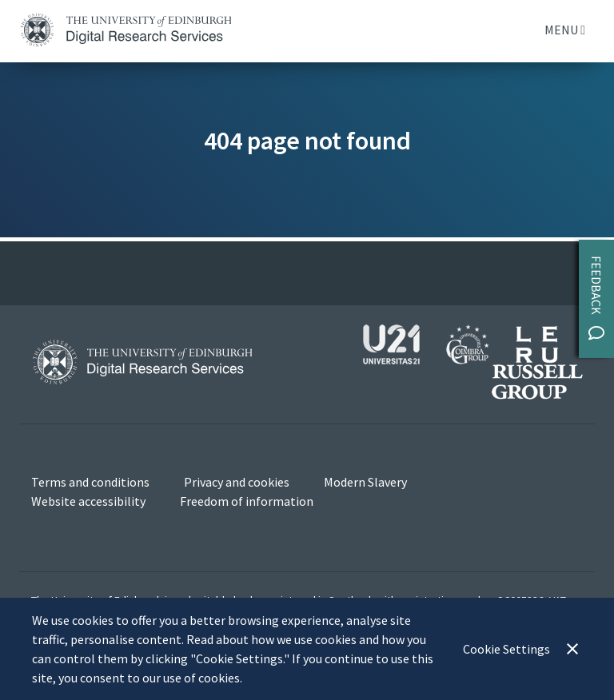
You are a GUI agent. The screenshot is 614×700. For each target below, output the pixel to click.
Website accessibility (88, 501)
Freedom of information (247, 501)
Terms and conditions (90, 482)
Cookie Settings (506, 649)
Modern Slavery (365, 482)
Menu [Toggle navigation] (565, 30)
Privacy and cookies (237, 482)
